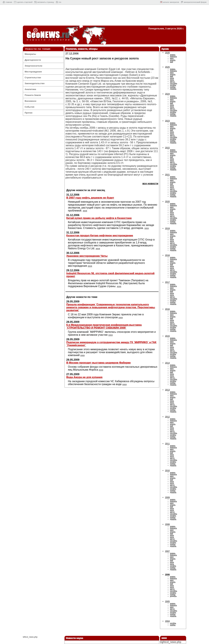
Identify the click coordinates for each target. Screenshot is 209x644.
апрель (173, 60)
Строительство (33, 78)
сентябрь (174, 83)
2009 (167, 497)
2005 (167, 601)
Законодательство (35, 83)
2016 (167, 309)
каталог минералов (171, 2)
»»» (85, 211)
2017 (167, 282)
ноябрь (173, 87)
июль (172, 80)
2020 (167, 201)
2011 (167, 444)
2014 (167, 363)
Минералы (30, 54)
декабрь (173, 89)
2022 (167, 148)
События (29, 107)
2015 (167, 336)
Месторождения (33, 72)
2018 (167, 255)
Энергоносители (33, 66)
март (172, 58)
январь (173, 55)
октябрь (173, 85)
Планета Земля (33, 95)
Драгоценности (33, 60)
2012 (167, 417)
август (172, 82)
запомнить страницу (46, 2)
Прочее (29, 113)
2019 (167, 228)
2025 (167, 67)
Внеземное (30, 101)
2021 (167, 175)
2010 (167, 470)
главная (9, 2)
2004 (167, 621)
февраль (173, 56)
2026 (167, 53)
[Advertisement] (104, 16)
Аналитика (30, 89)
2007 (167, 551)
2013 (167, 390)
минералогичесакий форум (195, 2)
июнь (172, 78)
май (171, 62)
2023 (167, 121)
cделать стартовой (25, 2)
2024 (167, 94)
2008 (167, 524)
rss (60, 2)
